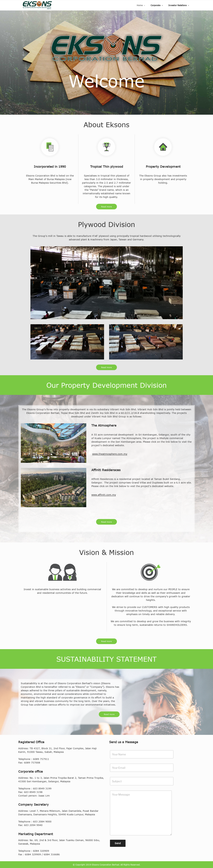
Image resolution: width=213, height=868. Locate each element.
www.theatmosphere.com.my (110, 454)
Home (141, 5)
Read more (106, 207)
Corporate (157, 5)
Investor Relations (179, 5)
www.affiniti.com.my (104, 495)
